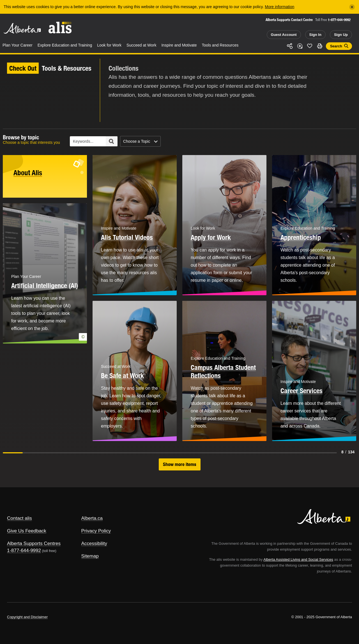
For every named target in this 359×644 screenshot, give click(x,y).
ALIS (60, 28)
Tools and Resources (220, 45)
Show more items (180, 464)
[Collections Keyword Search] (94, 141)
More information (279, 7)
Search (336, 46)
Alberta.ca (92, 518)
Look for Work (109, 45)
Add (300, 46)
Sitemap (90, 556)
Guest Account (284, 35)
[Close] (352, 7)
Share (290, 46)
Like (310, 46)
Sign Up (341, 35)
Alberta (22, 28)
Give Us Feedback (27, 531)
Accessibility (94, 543)
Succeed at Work (141, 45)
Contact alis (19, 518)
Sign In (315, 35)
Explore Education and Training (65, 45)
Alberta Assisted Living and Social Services (298, 559)
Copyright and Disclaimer (27, 617)
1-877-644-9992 (339, 20)
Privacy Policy (96, 531)
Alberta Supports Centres (34, 543)
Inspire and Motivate (179, 45)
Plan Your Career (18, 45)
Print (320, 46)
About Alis (28, 173)
